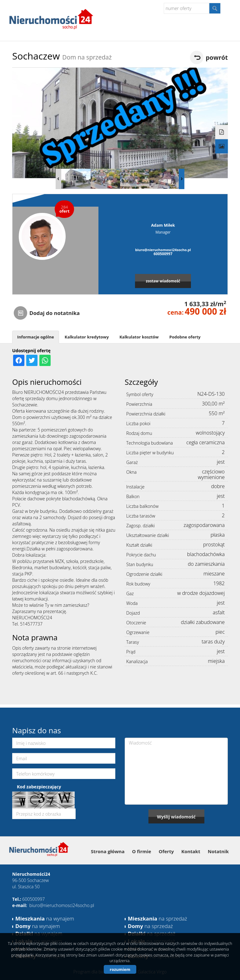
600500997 (163, 254)
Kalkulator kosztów (139, 337)
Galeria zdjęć (222, 146)
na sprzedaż (157, 918)
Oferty (166, 851)
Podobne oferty (185, 337)
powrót (217, 57)
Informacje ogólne (36, 337)
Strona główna (108, 851)
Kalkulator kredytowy (87, 337)
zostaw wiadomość (163, 281)
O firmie (142, 851)
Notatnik (218, 851)
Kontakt (191, 851)
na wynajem (45, 918)
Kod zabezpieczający (39, 787)
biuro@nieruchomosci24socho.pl (163, 250)
